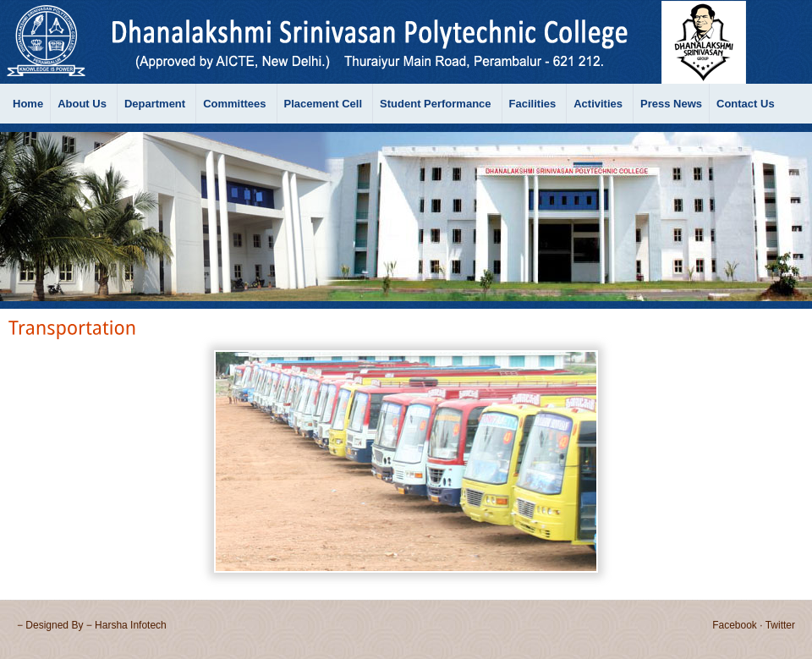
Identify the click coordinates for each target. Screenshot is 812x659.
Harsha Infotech (131, 625)
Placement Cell (324, 104)
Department (155, 104)
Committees (234, 104)
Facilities (533, 104)
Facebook (735, 625)
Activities (598, 104)
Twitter (780, 625)
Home (28, 104)
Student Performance (435, 104)
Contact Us (746, 104)
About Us (82, 104)
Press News (671, 104)
